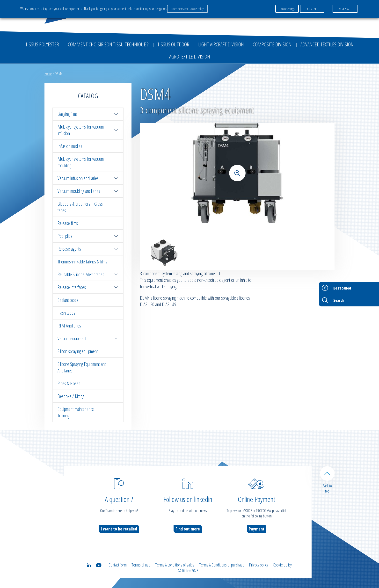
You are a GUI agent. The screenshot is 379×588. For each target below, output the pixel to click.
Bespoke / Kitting (71, 396)
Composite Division (272, 44)
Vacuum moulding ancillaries (88, 191)
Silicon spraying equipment (78, 351)
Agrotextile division (190, 56)
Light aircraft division (221, 44)
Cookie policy (282, 565)
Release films (68, 223)
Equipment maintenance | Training (77, 412)
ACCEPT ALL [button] (345, 9)
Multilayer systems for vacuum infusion (88, 130)
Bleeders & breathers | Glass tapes (80, 207)
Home (48, 73)
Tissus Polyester (42, 44)
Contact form (118, 565)
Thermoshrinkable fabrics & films (82, 262)
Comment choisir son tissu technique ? (108, 44)
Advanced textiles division (327, 44)
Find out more (188, 529)
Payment (257, 529)
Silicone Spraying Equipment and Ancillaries (82, 367)
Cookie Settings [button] (287, 9)
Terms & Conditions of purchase (222, 565)
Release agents (88, 249)
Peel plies (88, 236)
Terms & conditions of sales (175, 565)
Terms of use (141, 565)
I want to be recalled (119, 529)
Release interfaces (88, 287)
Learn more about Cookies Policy (187, 9)
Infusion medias (70, 146)
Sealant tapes (68, 300)
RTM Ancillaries (69, 326)
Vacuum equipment (88, 338)
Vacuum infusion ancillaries (88, 178)
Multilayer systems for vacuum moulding (81, 162)
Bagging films (88, 114)
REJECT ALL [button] (312, 9)
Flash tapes (66, 313)
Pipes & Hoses (69, 383)
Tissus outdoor (173, 44)
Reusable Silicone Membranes (88, 274)
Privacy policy (259, 565)
